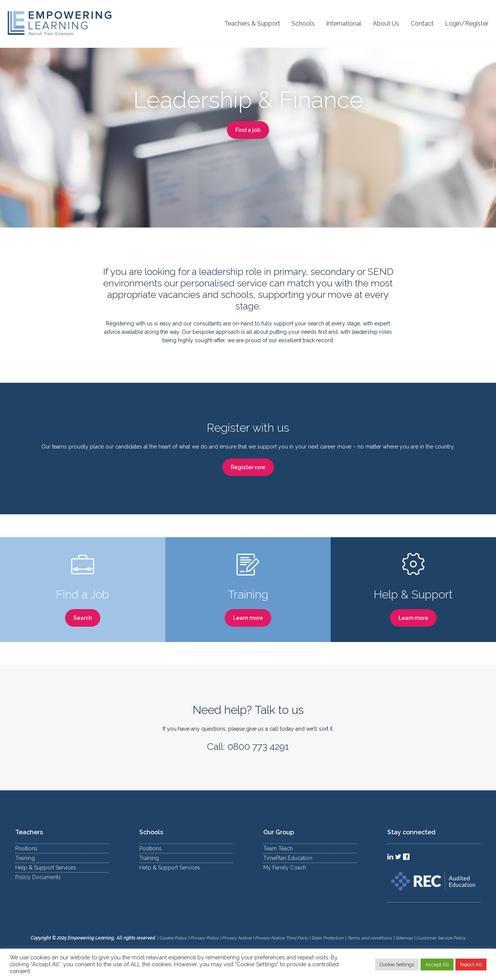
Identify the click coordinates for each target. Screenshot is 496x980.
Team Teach (278, 848)
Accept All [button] (437, 965)
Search (83, 618)
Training (25, 858)
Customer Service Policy (441, 938)
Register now (248, 467)
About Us (386, 24)
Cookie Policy (173, 938)
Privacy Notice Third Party (282, 938)
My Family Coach (285, 868)
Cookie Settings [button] (397, 965)
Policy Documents (38, 877)
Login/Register (467, 24)
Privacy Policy (205, 938)
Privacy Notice (237, 938)
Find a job (248, 130)
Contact (422, 24)
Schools (303, 24)
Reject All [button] (471, 965)
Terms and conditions (370, 938)
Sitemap (405, 938)
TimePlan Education (288, 858)
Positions (26, 848)
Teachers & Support (252, 24)
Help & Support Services (46, 868)
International (344, 24)
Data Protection (328, 938)
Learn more (248, 618)
